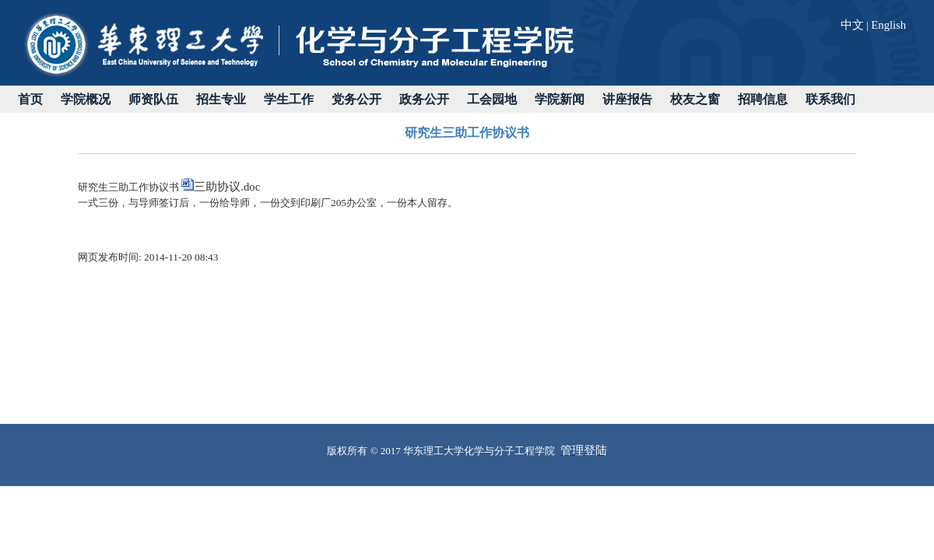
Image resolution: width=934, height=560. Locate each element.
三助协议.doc (227, 187)
